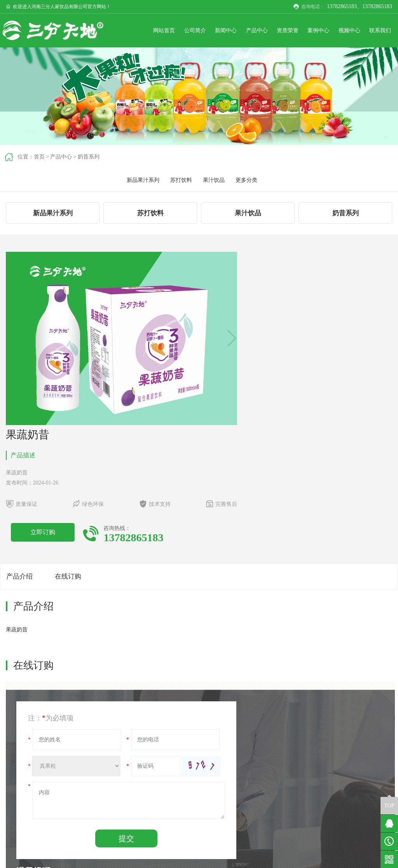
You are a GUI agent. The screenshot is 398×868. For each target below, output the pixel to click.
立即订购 (242, 351)
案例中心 (311, 31)
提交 (105, 671)
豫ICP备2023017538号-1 (350, 859)
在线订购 (73, 406)
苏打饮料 (311, 158)
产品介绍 (20, 406)
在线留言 (311, 818)
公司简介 (178, 31)
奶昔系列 (89, 158)
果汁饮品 (343, 158)
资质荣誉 (278, 31)
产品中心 (244, 31)
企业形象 (166, 818)
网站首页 (144, 31)
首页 (39, 158)
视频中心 (345, 31)
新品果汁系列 (272, 158)
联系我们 (378, 31)
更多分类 (376, 158)
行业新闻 (214, 809)
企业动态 (214, 799)
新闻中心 (211, 31)
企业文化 (166, 809)
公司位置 (311, 809)
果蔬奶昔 (51, 727)
